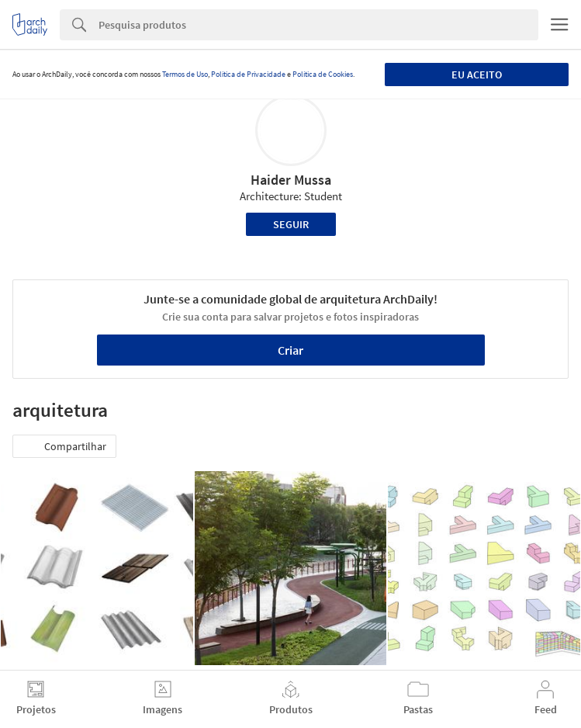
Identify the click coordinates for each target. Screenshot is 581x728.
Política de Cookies (323, 74)
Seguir (291, 224)
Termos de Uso (185, 74)
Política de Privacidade (248, 74)
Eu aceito (477, 75)
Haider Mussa (291, 180)
